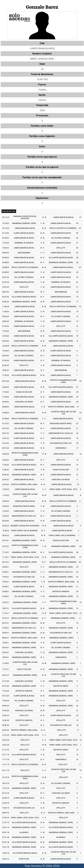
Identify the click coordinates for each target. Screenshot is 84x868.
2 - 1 (42, 360)
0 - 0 (44, 228)
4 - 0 (42, 233)
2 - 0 (44, 217)
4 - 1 (42, 297)
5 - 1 (42, 587)
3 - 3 (42, 448)
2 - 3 (42, 521)
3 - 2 (42, 540)
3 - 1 (42, 402)
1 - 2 (42, 326)
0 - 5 (42, 715)
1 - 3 (42, 272)
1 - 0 (42, 223)
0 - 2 (42, 258)
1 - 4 (42, 643)
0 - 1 (42, 248)
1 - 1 (42, 253)
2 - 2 (42, 351)
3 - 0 (42, 277)
